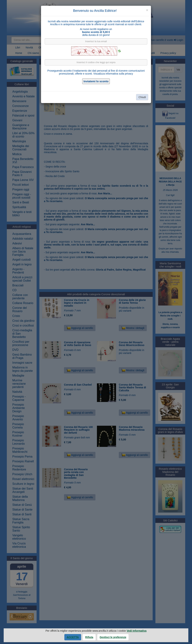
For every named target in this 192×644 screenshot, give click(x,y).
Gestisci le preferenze (113, 637)
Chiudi (142, 97)
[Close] (147, 10)
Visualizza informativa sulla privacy (113, 74)
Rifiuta (89, 637)
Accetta (73, 637)
